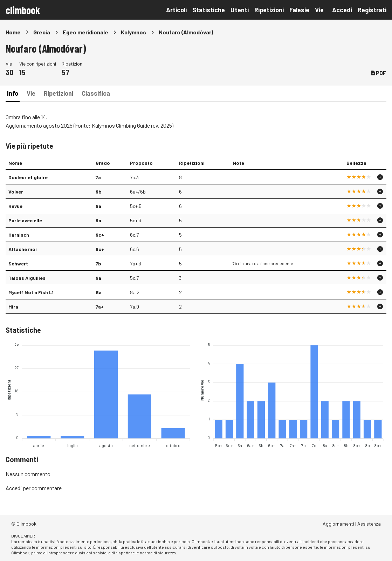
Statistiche (209, 10)
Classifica (96, 93)
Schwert (18, 263)
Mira (13, 307)
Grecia (42, 32)
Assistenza (369, 524)
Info (13, 93)
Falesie (299, 10)
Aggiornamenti (338, 524)
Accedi (342, 10)
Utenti (240, 10)
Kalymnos (133, 32)
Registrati (372, 10)
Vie (319, 10)
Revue (15, 206)
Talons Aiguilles (27, 278)
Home (13, 32)
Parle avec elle (25, 220)
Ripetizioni (269, 10)
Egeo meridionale (85, 32)
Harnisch (19, 235)
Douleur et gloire (28, 177)
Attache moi (23, 249)
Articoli (176, 10)
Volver (16, 192)
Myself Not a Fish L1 (31, 292)
